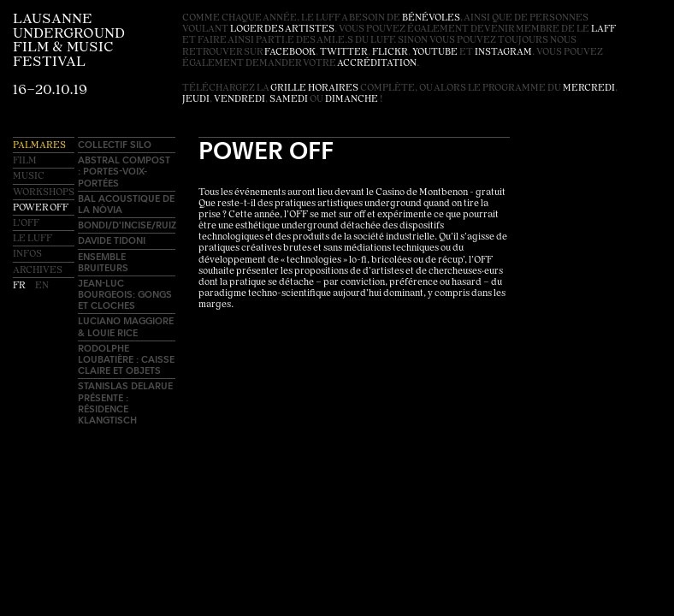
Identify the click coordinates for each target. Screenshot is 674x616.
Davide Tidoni (112, 240)
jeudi (196, 100)
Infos (27, 255)
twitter (344, 53)
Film (25, 161)
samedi (289, 100)
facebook (290, 53)
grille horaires (314, 89)
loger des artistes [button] (282, 30)
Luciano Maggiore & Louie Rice (126, 326)
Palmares (39, 146)
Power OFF (41, 208)
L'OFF (26, 224)
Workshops (44, 193)
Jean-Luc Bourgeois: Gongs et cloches (125, 294)
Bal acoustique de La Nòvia (126, 204)
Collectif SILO (115, 144)
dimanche (352, 100)
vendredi (239, 100)
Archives (38, 271)
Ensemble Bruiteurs (103, 262)
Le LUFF (33, 239)
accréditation (377, 64)
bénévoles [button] (431, 18)
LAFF (603, 30)
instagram (503, 53)
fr (20, 286)
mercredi (589, 89)
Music (29, 177)
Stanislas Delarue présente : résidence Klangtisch (125, 403)
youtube (435, 53)
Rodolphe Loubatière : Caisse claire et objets (126, 359)
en (42, 286)
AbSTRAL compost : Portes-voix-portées (124, 171)
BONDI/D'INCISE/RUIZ (127, 225)
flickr (390, 53)
